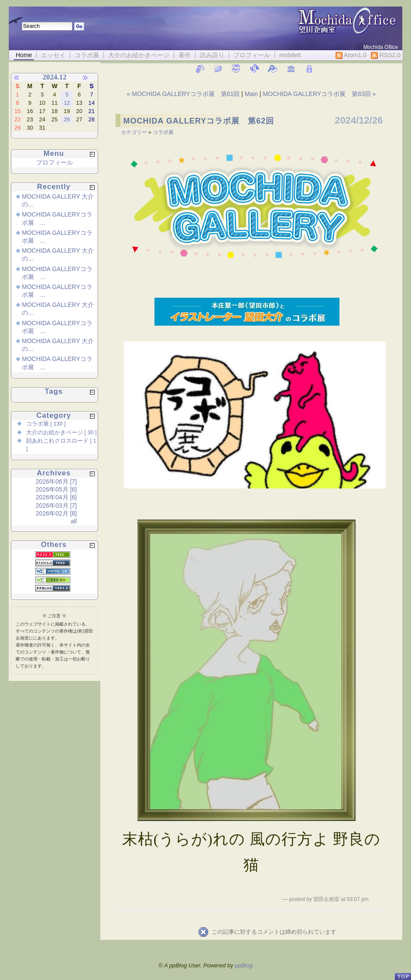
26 (67, 119)
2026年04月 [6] (56, 497)
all (74, 521)
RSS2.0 (386, 55)
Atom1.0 (351, 55)
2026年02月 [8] (56, 513)
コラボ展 (87, 55)
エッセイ (53, 55)
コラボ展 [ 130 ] (46, 424)
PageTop (403, 973)
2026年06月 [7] (56, 481)
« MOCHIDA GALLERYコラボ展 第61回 (184, 94)
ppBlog (243, 965)
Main (251, 94)
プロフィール (252, 55)
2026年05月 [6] (56, 489)
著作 (185, 55)
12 (67, 103)
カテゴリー (135, 132)
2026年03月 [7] (56, 505)
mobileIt (290, 55)
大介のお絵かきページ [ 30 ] (62, 433)
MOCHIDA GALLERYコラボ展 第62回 (199, 121)
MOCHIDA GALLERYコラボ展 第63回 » (320, 94)
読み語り (212, 55)
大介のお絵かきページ (139, 55)
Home (24, 55)
